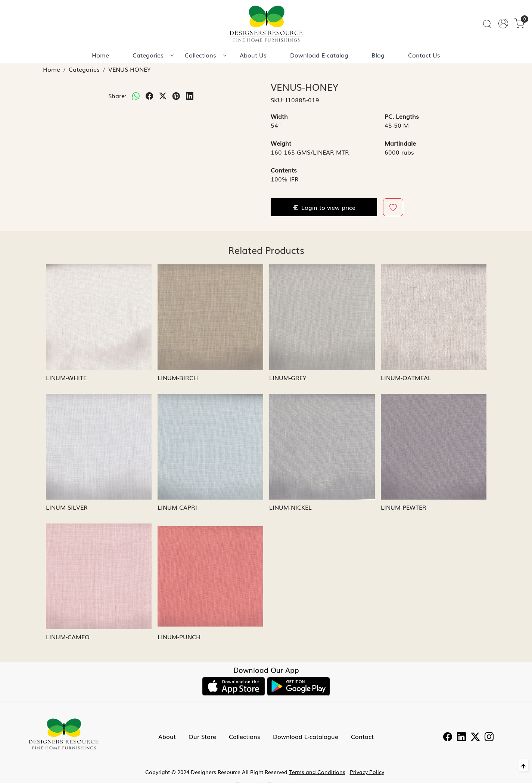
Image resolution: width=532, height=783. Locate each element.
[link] (487, 24)
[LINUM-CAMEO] (99, 576)
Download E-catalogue (306, 736)
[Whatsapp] (136, 96)
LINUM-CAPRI (177, 507)
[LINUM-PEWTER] (434, 447)
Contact (362, 736)
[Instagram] (489, 737)
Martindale (400, 143)
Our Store (202, 736)
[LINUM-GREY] (322, 317)
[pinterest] (176, 96)
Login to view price (324, 207)
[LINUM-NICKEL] (322, 447)
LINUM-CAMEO (68, 637)
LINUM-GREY (288, 377)
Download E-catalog (319, 55)
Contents (284, 170)
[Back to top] (523, 765)
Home (100, 55)
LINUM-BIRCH (178, 377)
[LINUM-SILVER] (99, 447)
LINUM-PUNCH (179, 637)
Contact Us (424, 55)
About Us (253, 55)
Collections (205, 55)
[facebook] (149, 96)
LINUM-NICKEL (290, 507)
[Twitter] (475, 737)
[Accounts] (503, 24)
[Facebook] (448, 737)
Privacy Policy (367, 772)
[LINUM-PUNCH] (210, 576)
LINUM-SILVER (67, 507)
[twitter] (163, 96)
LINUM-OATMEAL (406, 377)
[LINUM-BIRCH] (210, 317)
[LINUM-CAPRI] (210, 447)
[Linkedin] (461, 737)
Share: (117, 96)
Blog (378, 55)
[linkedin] (190, 96)
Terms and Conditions (317, 772)
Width (279, 116)
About (167, 736)
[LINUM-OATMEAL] (434, 317)
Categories (153, 55)
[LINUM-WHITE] (99, 317)
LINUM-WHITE (66, 377)
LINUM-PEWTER (404, 507)
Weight (281, 143)
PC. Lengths (402, 116)
